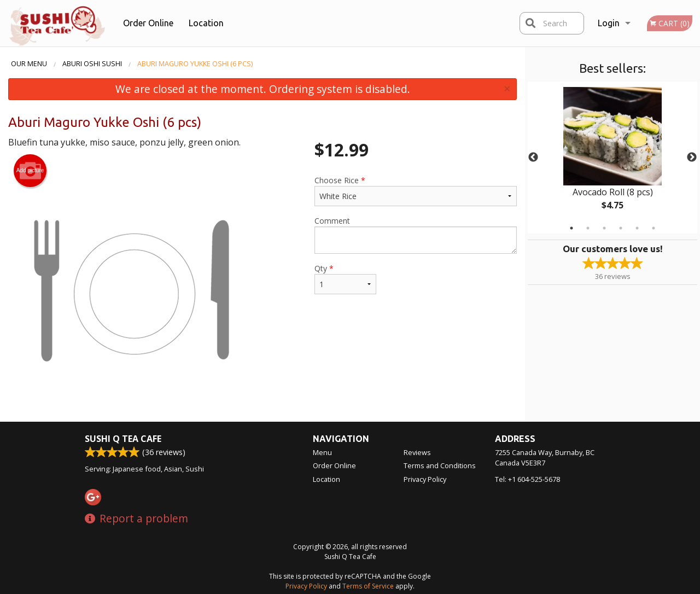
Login (609, 23)
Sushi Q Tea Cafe (123, 439)
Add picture (30, 171)
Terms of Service (368, 586)
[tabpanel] (612, 158)
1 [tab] (571, 228)
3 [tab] (604, 228)
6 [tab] (654, 228)
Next (692, 158)
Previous (533, 158)
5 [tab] (637, 228)
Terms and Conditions (440, 465)
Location (206, 23)
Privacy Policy (425, 479)
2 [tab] (588, 228)
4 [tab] (621, 228)
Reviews (417, 452)
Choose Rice (416, 191)
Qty (345, 279)
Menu (322, 452)
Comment (416, 235)
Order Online (148, 23)
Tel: (527, 479)
